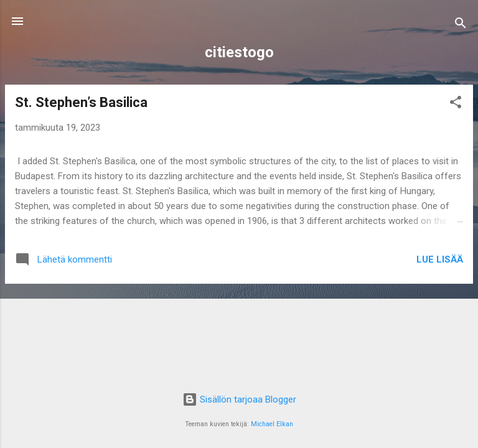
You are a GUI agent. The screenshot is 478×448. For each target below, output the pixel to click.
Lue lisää (440, 259)
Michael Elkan (272, 424)
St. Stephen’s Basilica (81, 102)
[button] (456, 104)
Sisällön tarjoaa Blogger (239, 399)
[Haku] (461, 25)
